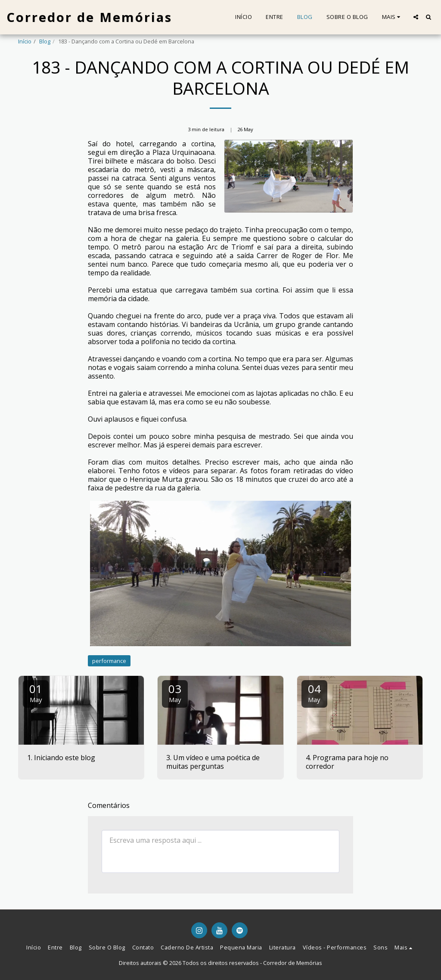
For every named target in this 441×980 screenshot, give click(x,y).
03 (175, 692)
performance (109, 661)
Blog (45, 41)
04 (314, 692)
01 (36, 692)
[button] (416, 17)
